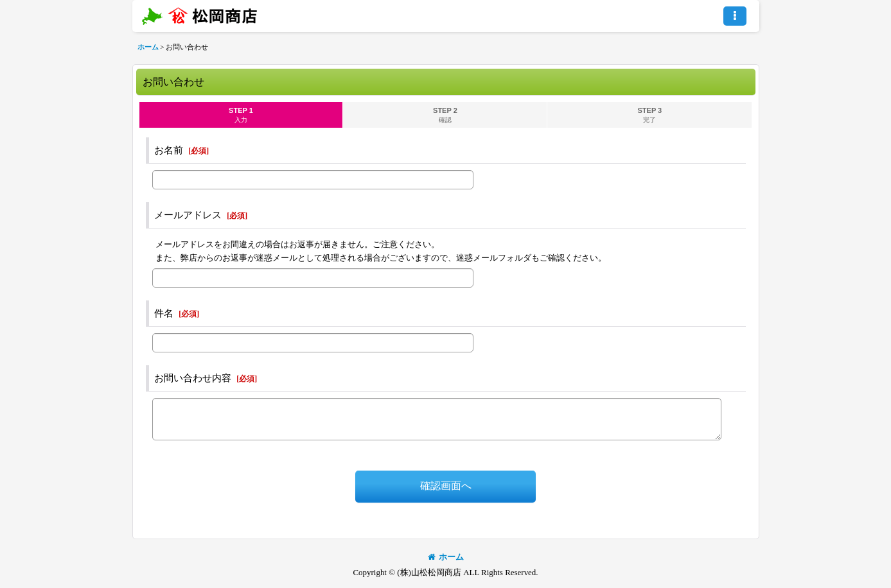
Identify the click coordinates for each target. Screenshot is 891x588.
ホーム (446, 557)
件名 (164, 313)
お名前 (169, 150)
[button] (735, 16)
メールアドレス (188, 215)
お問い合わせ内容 (193, 378)
